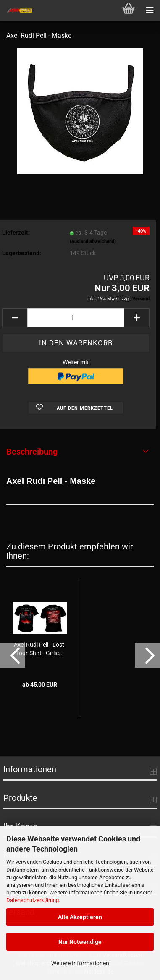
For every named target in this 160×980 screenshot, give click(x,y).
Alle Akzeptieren (80, 917)
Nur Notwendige (80, 942)
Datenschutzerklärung (33, 900)
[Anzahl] (76, 318)
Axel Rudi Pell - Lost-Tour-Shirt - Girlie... (40, 649)
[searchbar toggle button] (108, 10)
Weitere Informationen (80, 963)
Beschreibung (32, 452)
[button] (15, 318)
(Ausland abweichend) (93, 242)
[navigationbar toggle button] (150, 10)
